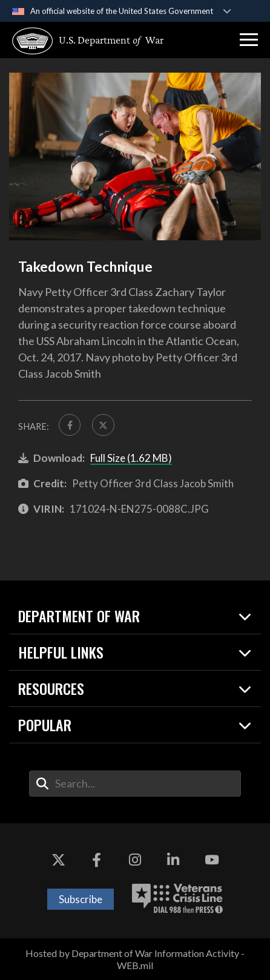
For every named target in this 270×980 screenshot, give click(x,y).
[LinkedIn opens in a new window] (173, 860)
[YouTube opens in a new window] (212, 860)
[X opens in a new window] (58, 860)
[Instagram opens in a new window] (135, 860)
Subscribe (81, 899)
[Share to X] (103, 425)
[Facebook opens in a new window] (97, 860)
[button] (249, 40)
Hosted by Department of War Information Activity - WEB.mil (135, 959)
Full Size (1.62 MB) (131, 458)
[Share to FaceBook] (70, 425)
